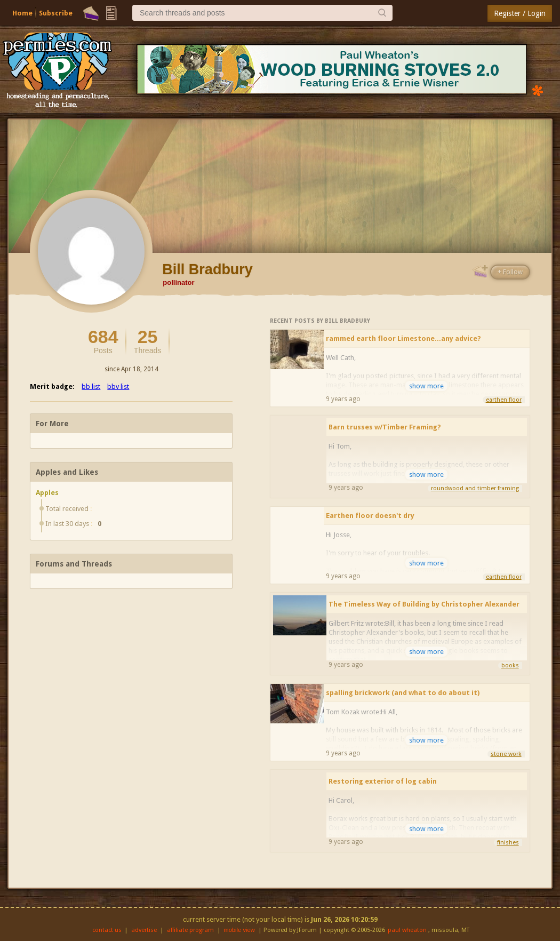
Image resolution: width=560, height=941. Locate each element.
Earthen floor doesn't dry (370, 516)
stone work (506, 754)
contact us (107, 930)
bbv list (118, 386)
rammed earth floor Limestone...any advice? (403, 338)
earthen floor (504, 400)
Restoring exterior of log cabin (383, 781)
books (510, 665)
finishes (508, 843)
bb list (91, 386)
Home (22, 13)
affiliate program (190, 930)
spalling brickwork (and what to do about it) (403, 693)
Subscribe (56, 13)
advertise (144, 930)
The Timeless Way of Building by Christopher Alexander (424, 604)
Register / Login (520, 13)
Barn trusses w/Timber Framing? (385, 427)
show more (426, 386)
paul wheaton (407, 930)
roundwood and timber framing (475, 488)
